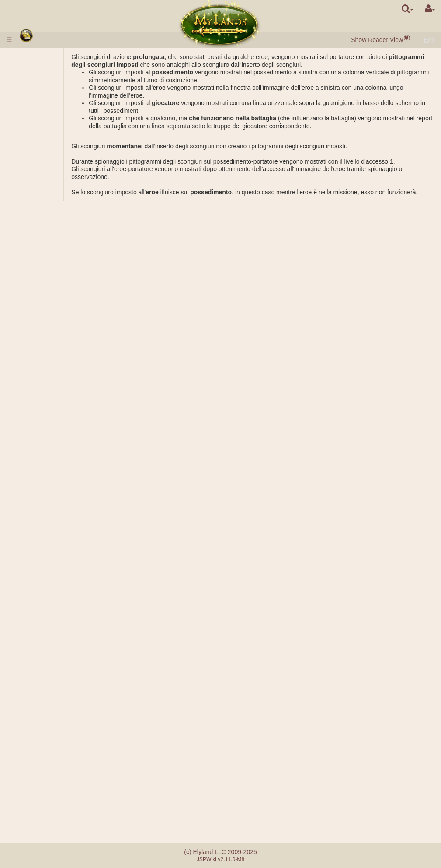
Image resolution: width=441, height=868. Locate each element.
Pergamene (40, 636)
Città (31, 100)
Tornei (32, 733)
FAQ (30, 799)
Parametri (55, 184)
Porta (49, 146)
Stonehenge (41, 337)
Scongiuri (38, 575)
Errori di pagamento (51, 806)
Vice (47, 679)
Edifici (33, 138)
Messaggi (37, 779)
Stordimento (40, 659)
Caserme (54, 299)
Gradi (49, 368)
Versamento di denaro (54, 65)
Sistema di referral (49, 814)
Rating (50, 376)
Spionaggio (57, 475)
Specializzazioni (63, 223)
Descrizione (57, 177)
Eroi (30, 544)
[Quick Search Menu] (408, 9)
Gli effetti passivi (64, 567)
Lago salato (57, 261)
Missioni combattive (53, 360)
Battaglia (53, 406)
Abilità (33, 560)
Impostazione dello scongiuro (62, 602)
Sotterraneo (41, 276)
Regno (34, 230)
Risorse (34, 115)
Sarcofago (56, 315)
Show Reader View (377, 40)
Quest (32, 771)
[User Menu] (430, 9)
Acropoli (53, 322)
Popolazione (41, 131)
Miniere (52, 253)
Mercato (53, 154)
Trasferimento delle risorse (60, 518)
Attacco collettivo (64, 391)
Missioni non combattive (43, 464)
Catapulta (55, 717)
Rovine (34, 330)
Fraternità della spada (56, 748)
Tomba (51, 307)
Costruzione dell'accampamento (64, 445)
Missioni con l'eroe (51, 429)
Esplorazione (59, 483)
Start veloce (41, 85)
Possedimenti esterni (52, 238)
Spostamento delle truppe (60, 533)
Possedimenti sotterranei (42, 288)
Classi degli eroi (46, 552)
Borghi (50, 108)
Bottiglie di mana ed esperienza (51, 647)
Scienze (35, 192)
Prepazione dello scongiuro (64, 617)
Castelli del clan (47, 710)
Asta (48, 161)
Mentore (35, 725)
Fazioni (51, 383)
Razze (33, 92)
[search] (408, 9)
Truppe (34, 169)
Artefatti (36, 628)
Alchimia (53, 215)
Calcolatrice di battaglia (61, 418)
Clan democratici (64, 702)
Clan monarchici (63, 694)
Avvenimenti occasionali (41, 759)
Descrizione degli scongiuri (65, 586)
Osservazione (60, 506)
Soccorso (54, 399)
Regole (34, 57)
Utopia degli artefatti (51, 740)
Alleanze (36, 672)
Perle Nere (56, 123)
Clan (30, 687)
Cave (49, 245)
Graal (49, 269)
